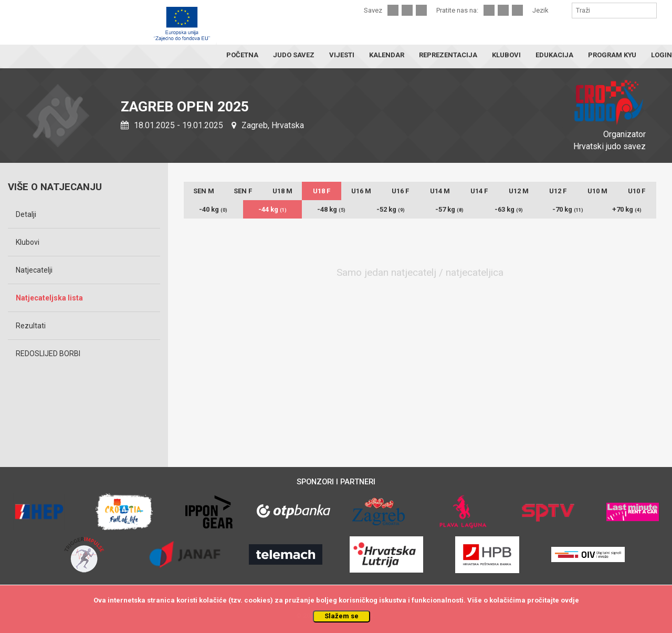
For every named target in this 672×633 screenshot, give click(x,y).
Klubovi (28, 242)
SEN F (243, 191)
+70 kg (627, 209)
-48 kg (331, 209)
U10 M (597, 191)
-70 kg (568, 209)
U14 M (440, 191)
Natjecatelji (34, 270)
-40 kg (213, 209)
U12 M (519, 191)
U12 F (558, 191)
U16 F (400, 191)
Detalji (26, 214)
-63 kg (509, 209)
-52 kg (391, 209)
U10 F (637, 191)
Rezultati (31, 326)
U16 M (361, 191)
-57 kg (449, 209)
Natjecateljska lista (49, 298)
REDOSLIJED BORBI (48, 354)
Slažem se (342, 616)
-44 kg (272, 209)
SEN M (204, 191)
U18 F (322, 191)
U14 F (479, 191)
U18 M (282, 191)
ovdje (570, 600)
